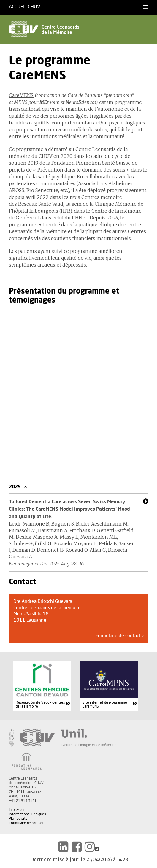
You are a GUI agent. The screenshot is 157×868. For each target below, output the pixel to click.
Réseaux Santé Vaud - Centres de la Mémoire (40, 705)
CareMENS (21, 95)
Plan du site (18, 819)
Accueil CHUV (24, 7)
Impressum (18, 810)
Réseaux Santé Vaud (41, 204)
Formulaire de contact (119, 636)
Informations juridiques (27, 814)
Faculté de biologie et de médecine (89, 745)
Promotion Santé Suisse (103, 163)
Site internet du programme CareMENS (105, 705)
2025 (15, 487)
